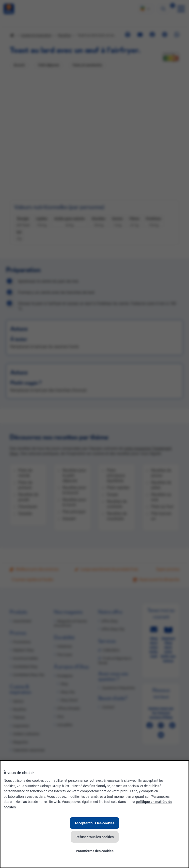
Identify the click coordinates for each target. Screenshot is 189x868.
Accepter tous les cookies (94, 823)
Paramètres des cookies (95, 851)
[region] (94, 814)
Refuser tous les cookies (95, 837)
